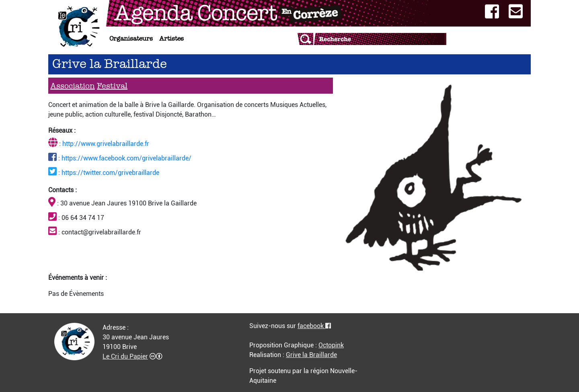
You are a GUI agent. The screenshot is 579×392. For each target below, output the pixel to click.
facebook (314, 326)
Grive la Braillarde (311, 355)
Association (73, 86)
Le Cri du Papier (125, 356)
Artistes (171, 38)
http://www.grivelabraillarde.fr (106, 144)
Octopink (331, 345)
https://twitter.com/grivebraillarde (110, 173)
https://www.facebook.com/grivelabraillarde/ (126, 158)
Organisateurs (131, 38)
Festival (112, 86)
